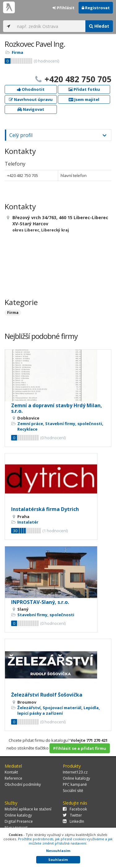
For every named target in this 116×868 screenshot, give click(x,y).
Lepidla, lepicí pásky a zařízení (59, 710)
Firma (17, 52)
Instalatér (28, 522)
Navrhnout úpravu (31, 99)
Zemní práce (30, 424)
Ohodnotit (31, 89)
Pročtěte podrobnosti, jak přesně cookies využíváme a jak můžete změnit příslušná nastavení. (65, 841)
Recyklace (27, 429)
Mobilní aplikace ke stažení (28, 809)
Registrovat (96, 8)
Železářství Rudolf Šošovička (47, 695)
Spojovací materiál (62, 708)
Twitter (72, 815)
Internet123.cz (75, 772)
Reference (13, 778)
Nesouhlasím (58, 851)
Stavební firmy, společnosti (74, 424)
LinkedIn (73, 821)
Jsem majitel (84, 99)
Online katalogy (76, 778)
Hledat (99, 26)
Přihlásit (64, 8)
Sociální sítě (73, 791)
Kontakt (11, 772)
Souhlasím (58, 860)
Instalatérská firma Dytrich (45, 509)
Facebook (75, 809)
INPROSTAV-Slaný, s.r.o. (40, 602)
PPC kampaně (75, 784)
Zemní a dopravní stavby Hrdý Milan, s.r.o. (57, 408)
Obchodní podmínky (23, 784)
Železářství (29, 708)
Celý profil (21, 135)
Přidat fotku (84, 89)
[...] (50, 26)
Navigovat (31, 109)
